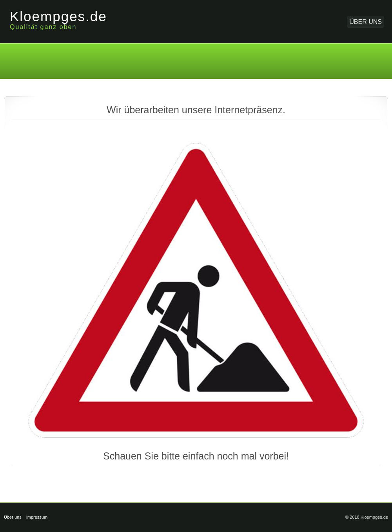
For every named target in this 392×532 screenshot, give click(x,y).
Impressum (37, 517)
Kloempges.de (58, 16)
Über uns (366, 22)
